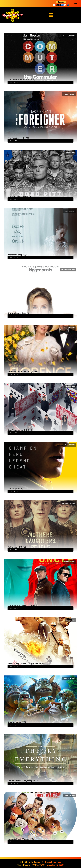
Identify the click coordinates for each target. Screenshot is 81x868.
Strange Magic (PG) (17, 722)
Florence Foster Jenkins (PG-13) (23, 372)
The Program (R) (15, 489)
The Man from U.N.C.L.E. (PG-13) (22, 605)
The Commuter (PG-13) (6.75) (21, 80)
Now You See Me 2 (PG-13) (20, 430)
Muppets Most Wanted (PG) (21, 839)
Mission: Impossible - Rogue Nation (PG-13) (28, 664)
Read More (14, 82)
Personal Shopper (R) (18, 255)
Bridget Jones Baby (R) (18, 313)
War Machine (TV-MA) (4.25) (21, 196)
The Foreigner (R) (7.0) (18, 138)
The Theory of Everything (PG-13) (23, 781)
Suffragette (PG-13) (17, 547)
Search (74, 4)
